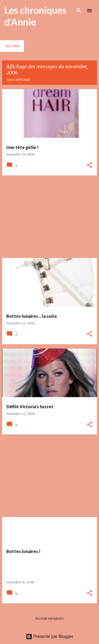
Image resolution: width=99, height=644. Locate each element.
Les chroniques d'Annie (35, 16)
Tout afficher (18, 80)
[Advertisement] (49, 217)
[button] (89, 165)
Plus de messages (49, 618)
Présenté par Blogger (50, 636)
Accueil (13, 46)
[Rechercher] (79, 11)
